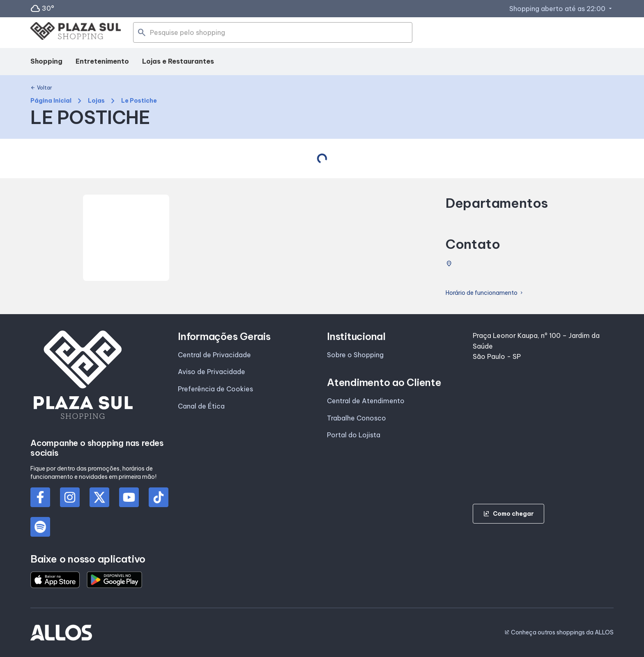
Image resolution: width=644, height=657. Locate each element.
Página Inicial (51, 101)
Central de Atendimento (366, 401)
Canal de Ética (201, 406)
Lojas (96, 101)
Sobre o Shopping (355, 355)
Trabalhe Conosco (356, 418)
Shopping (46, 61)
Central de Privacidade (214, 355)
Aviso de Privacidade (212, 372)
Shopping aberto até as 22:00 (561, 9)
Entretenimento (102, 61)
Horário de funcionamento (485, 293)
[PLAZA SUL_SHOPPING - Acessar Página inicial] (76, 33)
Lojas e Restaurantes (178, 61)
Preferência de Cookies (215, 389)
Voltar (41, 88)
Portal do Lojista (354, 435)
